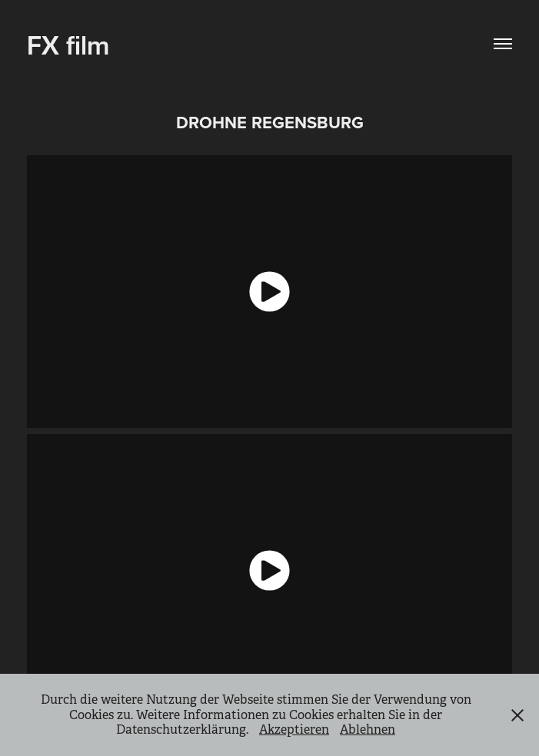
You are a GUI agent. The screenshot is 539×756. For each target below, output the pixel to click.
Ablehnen (368, 729)
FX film (68, 43)
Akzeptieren (294, 729)
